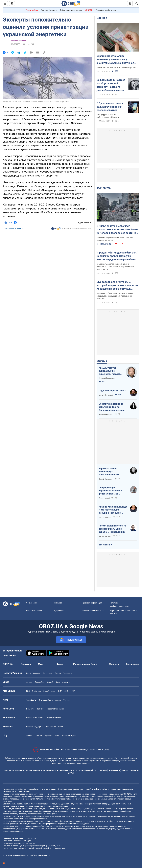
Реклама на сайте (34, 611)
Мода (57, 736)
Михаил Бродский (106, 395)
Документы (59, 611)
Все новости (133, 664)
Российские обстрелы (106, 10)
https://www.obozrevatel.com (97, 789)
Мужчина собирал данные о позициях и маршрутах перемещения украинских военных (115, 296)
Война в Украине (49, 10)
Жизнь (59, 664)
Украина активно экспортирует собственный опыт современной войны (110, 472)
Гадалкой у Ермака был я (112, 391)
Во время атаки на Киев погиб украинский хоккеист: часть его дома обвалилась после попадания (111, 85)
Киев (28, 673)
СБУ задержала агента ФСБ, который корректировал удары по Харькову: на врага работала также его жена (117, 285)
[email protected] (35, 848)
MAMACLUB (51, 727)
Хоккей (50, 682)
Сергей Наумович (106, 479)
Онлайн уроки (49, 691)
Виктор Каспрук (105, 536)
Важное (102, 18)
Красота (48, 736)
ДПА (60, 691)
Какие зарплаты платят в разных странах (116, 67)
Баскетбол (40, 682)
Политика (26, 664)
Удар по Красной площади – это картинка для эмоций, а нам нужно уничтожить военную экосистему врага (113, 510)
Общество (114, 664)
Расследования (82, 664)
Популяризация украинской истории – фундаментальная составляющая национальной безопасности (111, 491)
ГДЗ (28, 691)
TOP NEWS (104, 188)
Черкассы (68, 673)
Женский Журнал (69, 736)
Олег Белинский (105, 517)
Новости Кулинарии (55, 709)
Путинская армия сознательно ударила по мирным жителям (116, 239)
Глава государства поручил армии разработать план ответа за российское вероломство (115, 267)
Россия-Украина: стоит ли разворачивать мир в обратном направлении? (113, 529)
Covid (61, 727)
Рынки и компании (35, 718)
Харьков (37, 673)
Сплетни (39, 736)
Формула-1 (67, 682)
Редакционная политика (14, 229)
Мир (40, 664)
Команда (58, 603)
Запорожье (48, 673)
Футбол (29, 682)
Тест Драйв (31, 700)
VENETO (89, 10)
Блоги (94, 664)
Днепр (58, 673)
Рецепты (30, 709)
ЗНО (66, 691)
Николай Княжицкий (107, 378)
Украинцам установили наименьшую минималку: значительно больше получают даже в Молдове (115, 60)
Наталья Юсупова (106, 415)
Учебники (36, 691)
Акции (58, 700)
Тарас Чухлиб (104, 498)
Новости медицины (35, 727)
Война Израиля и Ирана (71, 10)
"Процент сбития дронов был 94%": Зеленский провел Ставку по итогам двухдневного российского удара (117, 256)
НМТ (73, 691)
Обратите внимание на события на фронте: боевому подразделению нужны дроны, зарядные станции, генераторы (112, 407)
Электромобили (46, 700)
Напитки (40, 709)
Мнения (102, 361)
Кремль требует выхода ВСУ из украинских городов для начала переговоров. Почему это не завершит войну (110, 371)
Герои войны (32, 10)
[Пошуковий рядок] (137, 4)
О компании (32, 603)
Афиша (29, 736)
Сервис (66, 700)
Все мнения (105, 545)
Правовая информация (92, 603)
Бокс (58, 682)
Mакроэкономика (19, 41)
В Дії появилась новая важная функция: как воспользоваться (110, 107)
